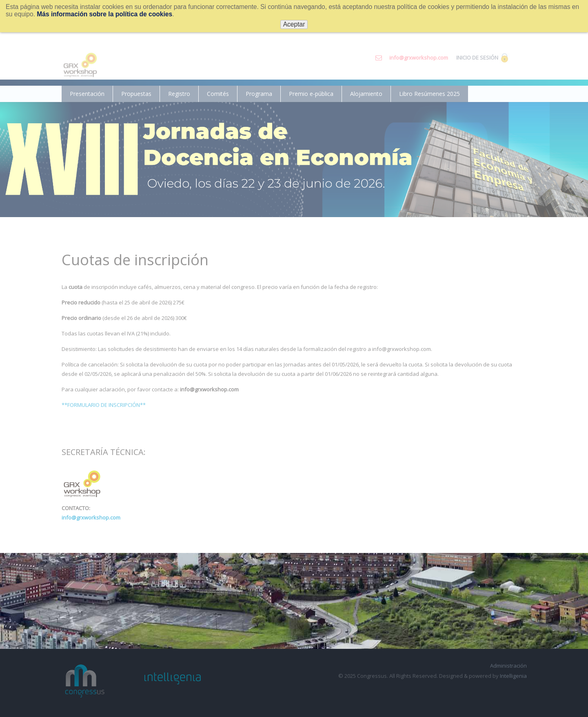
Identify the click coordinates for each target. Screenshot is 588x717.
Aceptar (294, 24)
